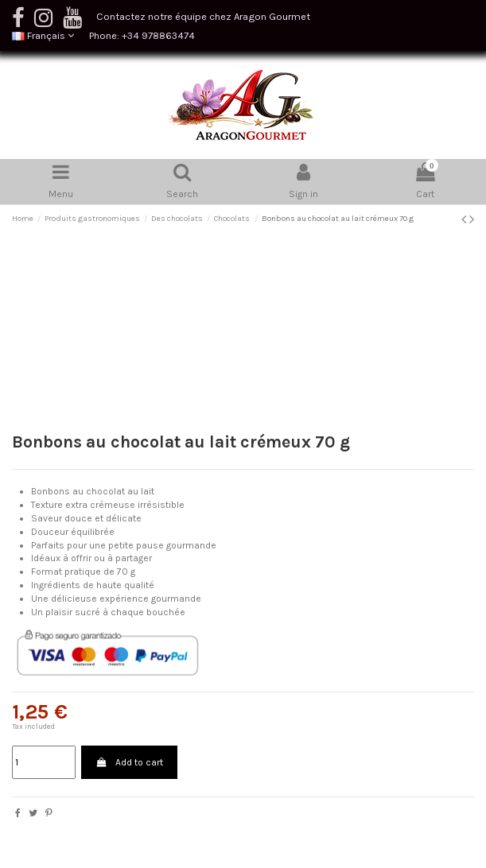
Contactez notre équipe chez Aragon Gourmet (203, 16)
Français (43, 35)
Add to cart (129, 762)
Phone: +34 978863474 (142, 35)
